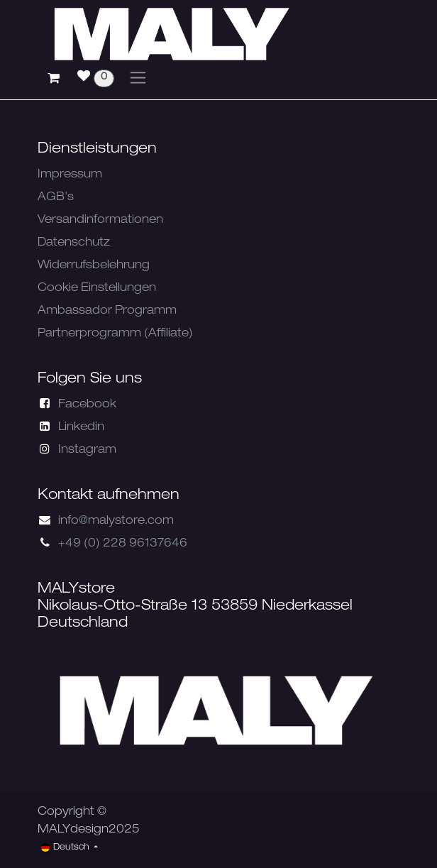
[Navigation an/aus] (138, 78)
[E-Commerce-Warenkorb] (53, 78)
